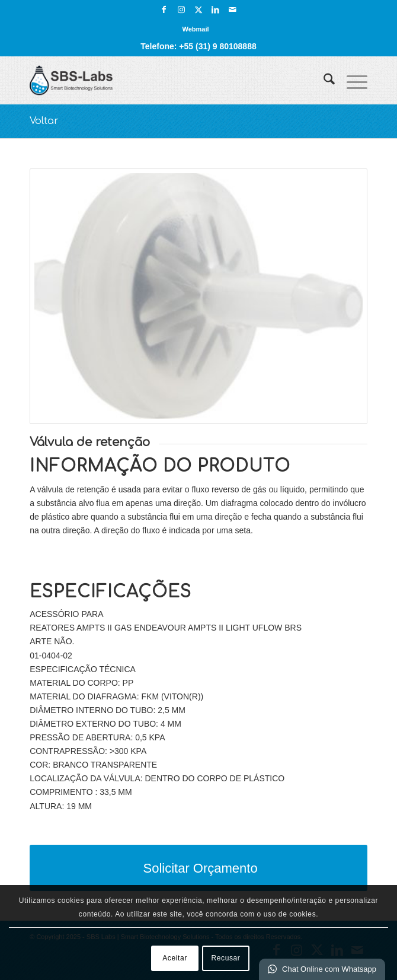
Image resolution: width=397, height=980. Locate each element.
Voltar (44, 121)
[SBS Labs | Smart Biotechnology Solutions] (165, 80)
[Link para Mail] (233, 9)
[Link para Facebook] (164, 9)
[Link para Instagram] (181, 9)
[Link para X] (198, 9)
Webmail (195, 29)
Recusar (226, 958)
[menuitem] (195, 29)
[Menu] (351, 80)
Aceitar (175, 958)
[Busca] (323, 80)
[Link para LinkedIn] (216, 9)
